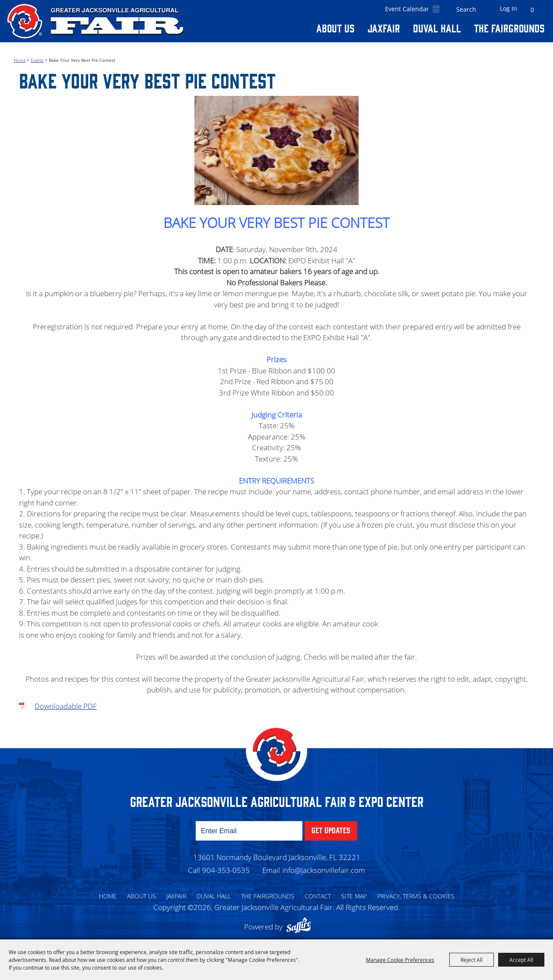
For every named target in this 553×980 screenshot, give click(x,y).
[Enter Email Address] (249, 827)
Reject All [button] (472, 960)
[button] (276, 149)
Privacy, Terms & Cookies (416, 893)
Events (37, 57)
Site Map (354, 893)
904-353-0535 (226, 867)
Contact (318, 893)
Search (483, 9)
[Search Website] (466, 9)
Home (20, 57)
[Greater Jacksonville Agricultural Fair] (95, 21)
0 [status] (532, 10)
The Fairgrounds (509, 28)
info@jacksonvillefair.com (324, 867)
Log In (509, 8)
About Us (335, 28)
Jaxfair (384, 28)
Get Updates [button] (331, 826)
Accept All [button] (521, 960)
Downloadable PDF (66, 703)
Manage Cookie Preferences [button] (400, 960)
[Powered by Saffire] (301, 923)
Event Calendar (407, 9)
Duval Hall (437, 28)
